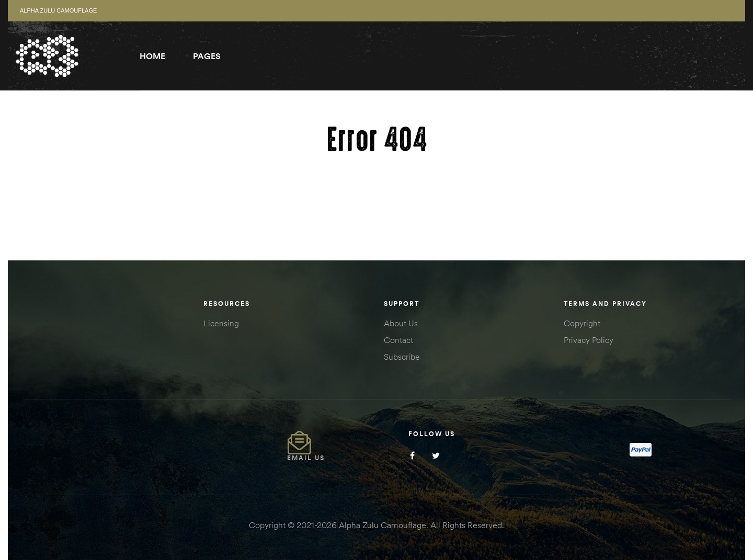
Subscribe (402, 357)
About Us (401, 323)
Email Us (306, 458)
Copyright (582, 323)
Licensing (221, 323)
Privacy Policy (589, 340)
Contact (398, 340)
